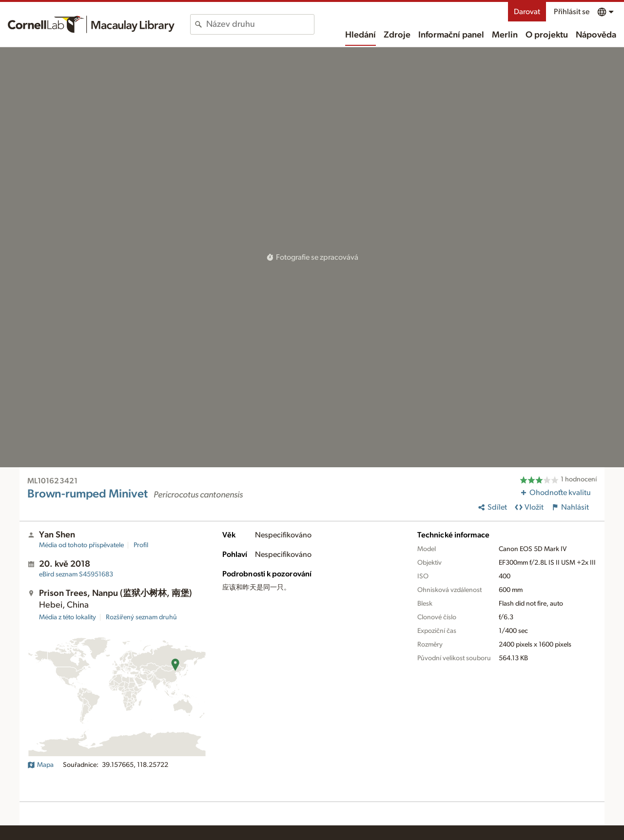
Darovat (527, 12)
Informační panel (451, 35)
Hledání (361, 35)
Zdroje (397, 35)
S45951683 (76, 574)
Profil (141, 545)
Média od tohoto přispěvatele (81, 545)
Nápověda (596, 35)
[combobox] (260, 24)
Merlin (505, 35)
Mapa (40, 765)
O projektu (547, 35)
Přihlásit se (572, 12)
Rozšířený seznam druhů (141, 617)
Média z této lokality (68, 617)
